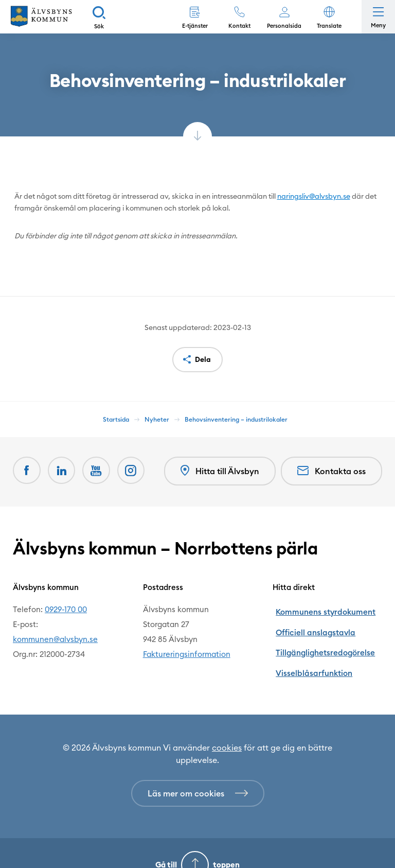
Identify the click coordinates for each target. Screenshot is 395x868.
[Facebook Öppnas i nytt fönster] (27, 471)
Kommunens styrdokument (321, 608)
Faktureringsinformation (187, 653)
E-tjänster (195, 26)
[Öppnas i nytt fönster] (135, 471)
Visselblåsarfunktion (310, 653)
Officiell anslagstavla (311, 623)
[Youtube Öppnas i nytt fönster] (99, 471)
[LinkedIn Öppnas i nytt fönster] (63, 471)
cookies (227, 724)
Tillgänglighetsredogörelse (321, 638)
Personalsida (284, 26)
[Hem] (41, 17)
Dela (203, 359)
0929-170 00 (66, 608)
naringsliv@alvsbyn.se (314, 196)
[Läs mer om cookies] (198, 770)
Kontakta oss (331, 471)
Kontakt (239, 26)
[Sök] (99, 17)
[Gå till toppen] (197, 841)
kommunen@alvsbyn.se (55, 638)
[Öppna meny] (378, 17)
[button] (329, 17)
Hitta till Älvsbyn (218, 471)
